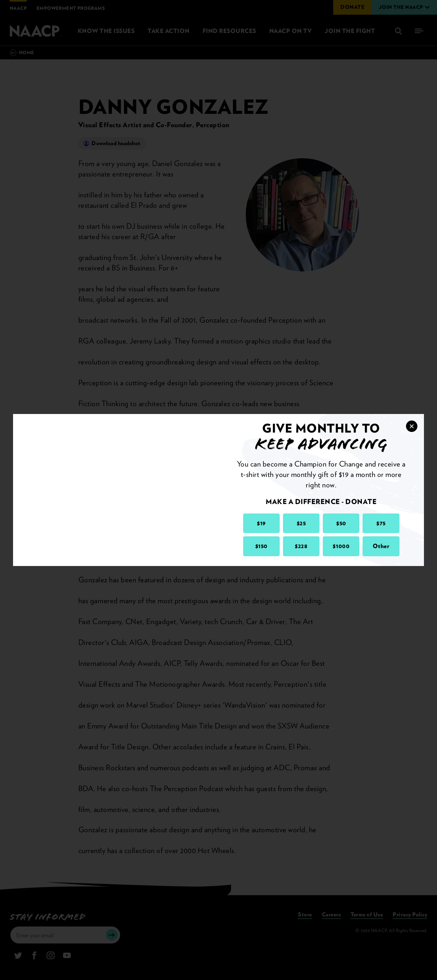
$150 (261, 546)
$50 (341, 523)
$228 (301, 546)
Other (381, 546)
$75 (381, 523)
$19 (261, 523)
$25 (301, 523)
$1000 (341, 546)
